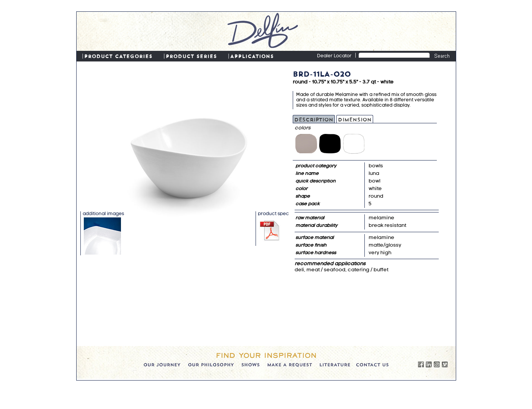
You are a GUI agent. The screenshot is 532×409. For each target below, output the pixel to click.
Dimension (355, 119)
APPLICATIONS (252, 56)
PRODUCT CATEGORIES (118, 56)
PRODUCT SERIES (191, 56)
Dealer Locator (334, 56)
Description (314, 119)
